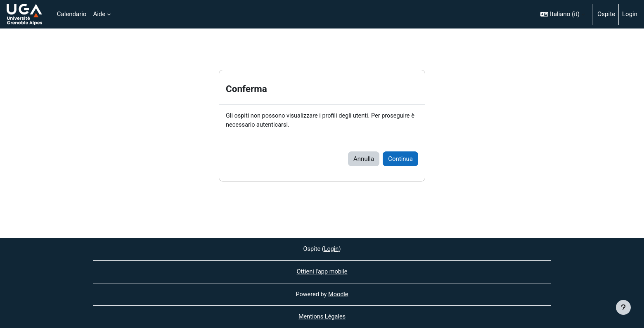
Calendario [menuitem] (72, 14)
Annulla (364, 159)
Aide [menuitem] (99, 14)
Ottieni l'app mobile (322, 271)
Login (630, 14)
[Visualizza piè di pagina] (623, 307)
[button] (563, 14)
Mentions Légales (322, 317)
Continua (400, 159)
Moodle (339, 294)
